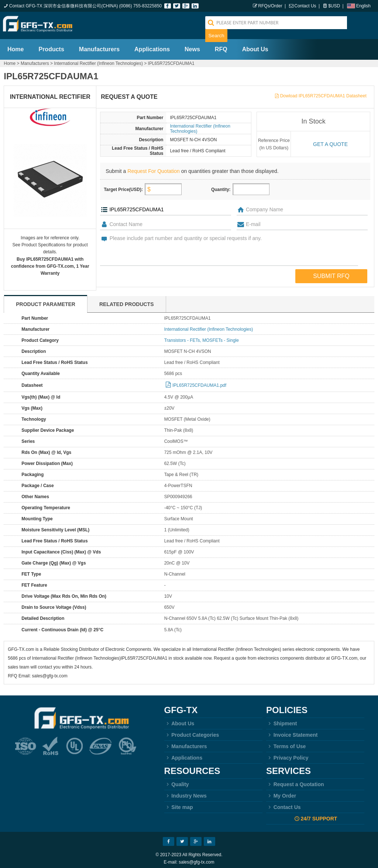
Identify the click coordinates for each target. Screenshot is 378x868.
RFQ (221, 46)
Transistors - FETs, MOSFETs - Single (202, 337)
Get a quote (330, 140)
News (192, 46)
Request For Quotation (154, 167)
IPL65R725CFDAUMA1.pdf (199, 382)
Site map (179, 803)
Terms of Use (286, 743)
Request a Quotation (295, 781)
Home (16, 46)
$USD (334, 6)
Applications (152, 46)
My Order (281, 792)
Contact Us (305, 6)
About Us (255, 46)
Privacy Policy (287, 754)
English (363, 6)
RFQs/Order (270, 6)
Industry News (185, 792)
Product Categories (192, 731)
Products (51, 46)
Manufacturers (99, 46)
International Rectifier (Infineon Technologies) (98, 60)
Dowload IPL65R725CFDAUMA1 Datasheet (323, 92)
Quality (177, 781)
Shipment (281, 720)
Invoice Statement (292, 731)
